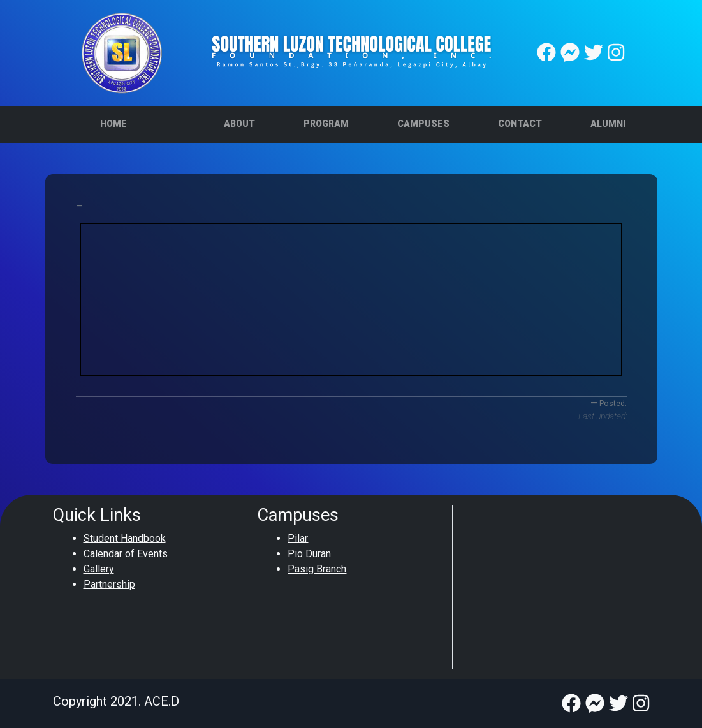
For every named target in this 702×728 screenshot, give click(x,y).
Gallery (99, 569)
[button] (239, 125)
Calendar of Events (126, 554)
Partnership (109, 584)
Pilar (298, 538)
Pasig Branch (317, 569)
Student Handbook (125, 538)
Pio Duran (309, 554)
